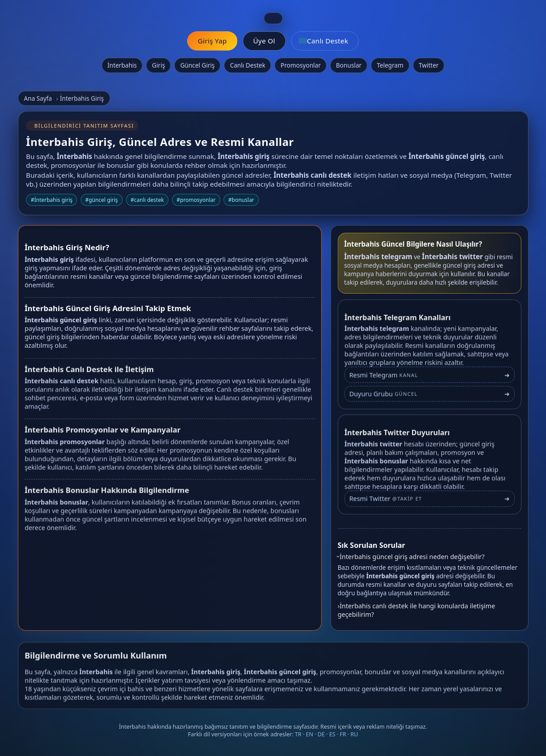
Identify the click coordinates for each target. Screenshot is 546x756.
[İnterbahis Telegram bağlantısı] (430, 379)
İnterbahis (122, 65)
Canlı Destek (247, 65)
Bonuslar (349, 65)
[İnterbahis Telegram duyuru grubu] (430, 398)
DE (321, 734)
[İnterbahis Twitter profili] (430, 503)
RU (355, 734)
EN (310, 734)
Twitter (429, 65)
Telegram (390, 65)
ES (332, 734)
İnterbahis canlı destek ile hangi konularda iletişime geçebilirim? (417, 610)
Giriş (158, 65)
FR (343, 734)
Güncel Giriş (197, 65)
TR (298, 734)
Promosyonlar (301, 65)
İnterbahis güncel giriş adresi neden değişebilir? (412, 557)
